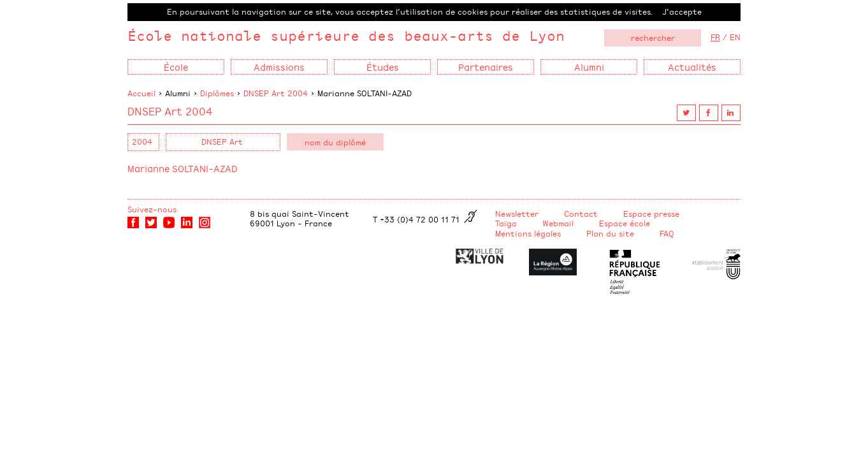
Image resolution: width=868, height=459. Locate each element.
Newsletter (517, 214)
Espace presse (651, 214)
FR (715, 37)
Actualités (692, 67)
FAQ (667, 233)
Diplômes (217, 93)
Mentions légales (528, 233)
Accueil (141, 93)
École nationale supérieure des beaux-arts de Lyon (346, 35)
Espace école (625, 223)
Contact (581, 214)
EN (735, 37)
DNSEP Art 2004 (276, 93)
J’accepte (682, 11)
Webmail (558, 223)
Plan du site (610, 233)
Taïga (506, 223)
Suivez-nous (152, 209)
